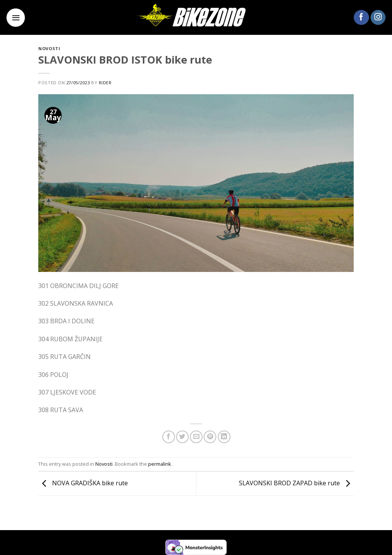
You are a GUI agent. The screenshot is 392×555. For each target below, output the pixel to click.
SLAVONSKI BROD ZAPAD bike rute (296, 483)
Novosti (49, 48)
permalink (160, 464)
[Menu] (16, 18)
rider (105, 83)
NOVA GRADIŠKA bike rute (83, 483)
